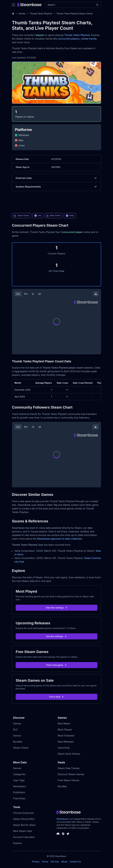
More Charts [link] (54, 216)
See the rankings (56, 636)
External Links (56, 178)
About (64, 862)
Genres (17, 768)
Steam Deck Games (69, 754)
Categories (19, 774)
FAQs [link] (70, 216)
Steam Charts (21, 748)
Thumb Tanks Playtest (41, 14)
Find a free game (56, 665)
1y (33, 294)
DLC (16, 730)
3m (26, 294)
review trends (89, 39)
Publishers (19, 792)
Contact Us (75, 862)
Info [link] (38, 216)
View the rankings (56, 608)
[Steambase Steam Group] (63, 834)
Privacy (36, 862)
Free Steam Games (68, 780)
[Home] (13, 14)
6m (26, 427)
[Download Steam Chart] (96, 294)
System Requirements (56, 187)
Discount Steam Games (71, 774)
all (40, 294)
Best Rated (64, 724)
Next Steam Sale (23, 831)
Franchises (19, 798)
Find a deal (57, 697)
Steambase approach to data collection (60, 539)
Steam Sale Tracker (69, 768)
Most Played (65, 730)
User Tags (19, 780)
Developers (20, 786)
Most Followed (66, 736)
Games (22, 14)
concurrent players (69, 39)
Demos (17, 736)
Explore (17, 843)
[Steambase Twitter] (68, 834)
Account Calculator (24, 837)
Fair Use (55, 862)
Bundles (18, 742)
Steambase (62, 819)
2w (18, 294)
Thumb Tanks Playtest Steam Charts (75, 14)
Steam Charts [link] (22, 216)
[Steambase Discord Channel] (58, 834)
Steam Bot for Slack (24, 825)
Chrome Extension (24, 813)
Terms (45, 862)
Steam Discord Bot (24, 819)
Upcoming (64, 748)
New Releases (66, 742)
